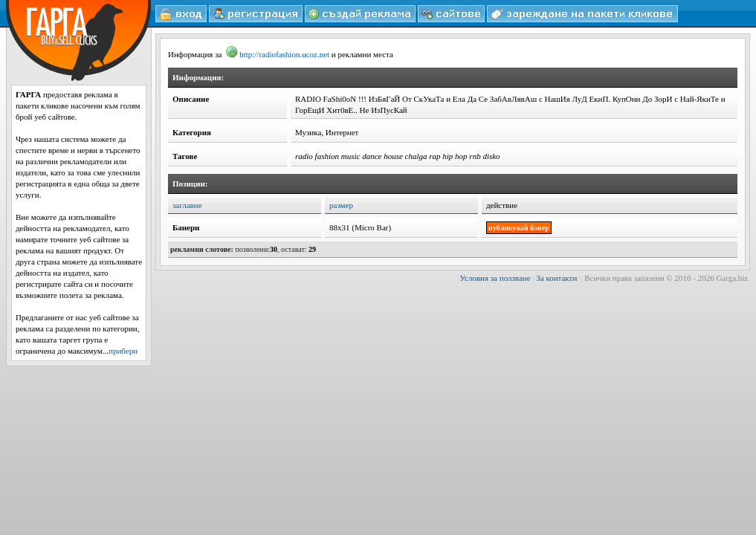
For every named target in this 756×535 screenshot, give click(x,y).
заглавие (187, 205)
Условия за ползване (495, 278)
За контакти (556, 278)
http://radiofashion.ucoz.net (278, 54)
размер (341, 205)
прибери (123, 351)
